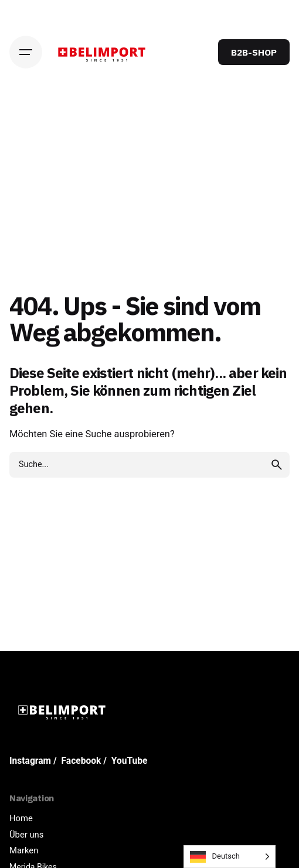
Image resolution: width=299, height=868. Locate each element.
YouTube (130, 761)
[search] (277, 465)
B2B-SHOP (254, 52)
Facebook (81, 761)
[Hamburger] (26, 52)
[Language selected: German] (230, 857)
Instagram (30, 761)
